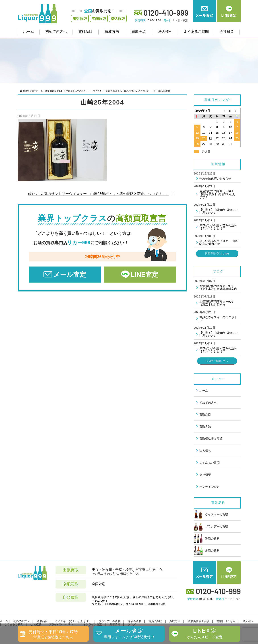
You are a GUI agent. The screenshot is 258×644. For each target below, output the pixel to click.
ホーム (29, 32)
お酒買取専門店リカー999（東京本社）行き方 (216, 303)
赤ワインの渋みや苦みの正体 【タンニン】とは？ (218, 227)
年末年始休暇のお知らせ (215, 179)
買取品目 (85, 32)
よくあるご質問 (196, 32)
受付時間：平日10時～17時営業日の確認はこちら (53, 635)
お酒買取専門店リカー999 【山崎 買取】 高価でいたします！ (218, 194)
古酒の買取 (207, 550)
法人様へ (165, 32)
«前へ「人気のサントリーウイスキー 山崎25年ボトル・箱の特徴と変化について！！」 (98, 194)
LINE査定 (144, 275)
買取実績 (139, 32)
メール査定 (70, 275)
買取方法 (112, 32)
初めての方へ (56, 32)
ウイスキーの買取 (211, 514)
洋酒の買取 (207, 538)
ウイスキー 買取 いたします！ (73, 621)
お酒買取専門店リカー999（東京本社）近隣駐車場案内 (218, 287)
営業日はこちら (226, 621)
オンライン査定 (209, 487)
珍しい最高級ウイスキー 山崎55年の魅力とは (219, 242)
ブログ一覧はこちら (217, 361)
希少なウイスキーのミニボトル (218, 319)
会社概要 (227, 32)
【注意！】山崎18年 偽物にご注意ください (219, 211)
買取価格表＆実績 (211, 439)
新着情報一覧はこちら (217, 253)
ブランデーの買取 (211, 526)
